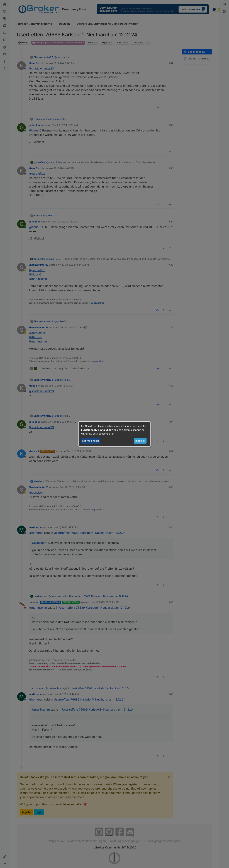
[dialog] (114, 434)
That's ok (140, 441)
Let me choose (91, 441)
